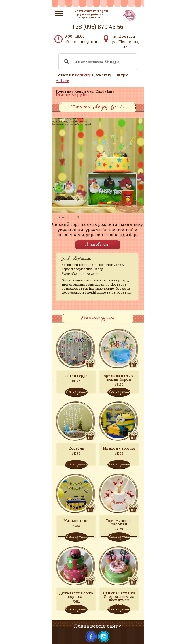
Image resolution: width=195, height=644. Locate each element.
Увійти (63, 81)
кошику (83, 75)
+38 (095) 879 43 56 (98, 27)
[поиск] (97, 62)
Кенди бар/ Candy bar (93, 91)
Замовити (98, 244)
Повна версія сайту (98, 626)
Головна (64, 91)
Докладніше (76, 392)
